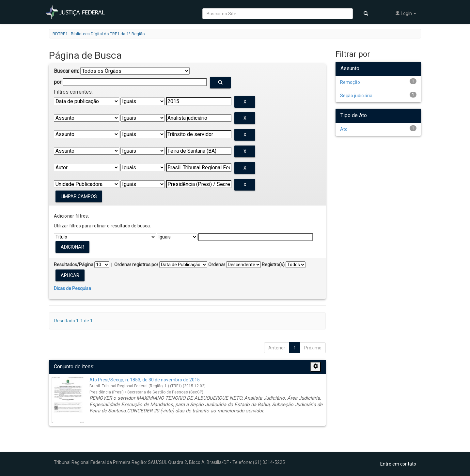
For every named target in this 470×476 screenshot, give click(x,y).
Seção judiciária (356, 96)
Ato (344, 129)
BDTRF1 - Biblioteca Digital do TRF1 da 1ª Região (99, 34)
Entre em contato (398, 464)
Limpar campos (79, 196)
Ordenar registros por (136, 265)
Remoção (350, 82)
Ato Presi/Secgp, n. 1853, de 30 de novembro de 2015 (145, 380)
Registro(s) (273, 265)
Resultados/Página (74, 265)
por (58, 82)
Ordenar (217, 265)
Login (406, 13)
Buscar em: (66, 71)
